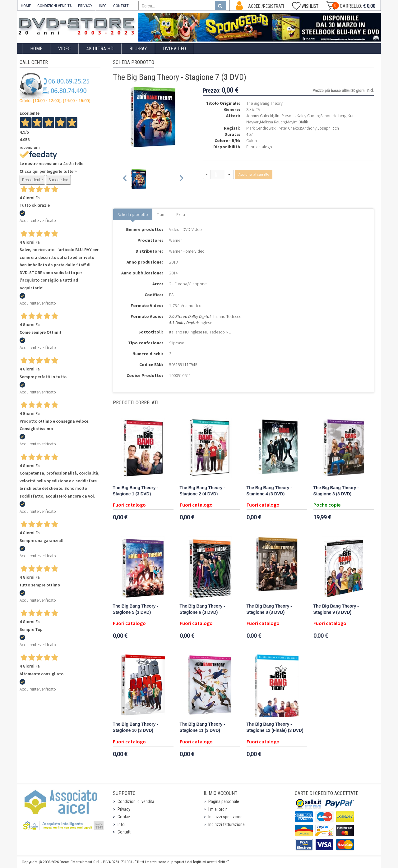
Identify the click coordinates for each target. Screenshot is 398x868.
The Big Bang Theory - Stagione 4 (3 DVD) (269, 491)
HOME (26, 6)
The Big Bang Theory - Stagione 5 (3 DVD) (136, 609)
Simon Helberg (333, 116)
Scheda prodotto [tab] (133, 214)
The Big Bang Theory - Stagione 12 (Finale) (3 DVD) (275, 727)
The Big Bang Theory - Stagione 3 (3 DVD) (336, 491)
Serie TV (253, 109)
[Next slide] (181, 179)
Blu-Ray (138, 49)
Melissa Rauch (272, 122)
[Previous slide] (125, 179)
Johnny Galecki (260, 116)
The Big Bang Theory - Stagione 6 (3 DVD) (202, 609)
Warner (175, 240)
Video (64, 49)
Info (121, 824)
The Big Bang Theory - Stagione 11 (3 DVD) (202, 727)
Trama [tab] (162, 214)
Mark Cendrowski (261, 128)
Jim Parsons (285, 116)
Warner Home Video (187, 251)
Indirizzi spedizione (225, 817)
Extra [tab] (181, 214)
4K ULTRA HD (100, 49)
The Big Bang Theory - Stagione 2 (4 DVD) (202, 491)
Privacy (124, 809)
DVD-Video (174, 49)
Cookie (124, 817)
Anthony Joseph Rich (321, 128)
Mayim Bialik (297, 122)
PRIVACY (85, 6)
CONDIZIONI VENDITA (54, 6)
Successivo (58, 180)
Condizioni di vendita (136, 801)
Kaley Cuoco (308, 116)
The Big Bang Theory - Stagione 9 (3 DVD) (336, 609)
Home (36, 49)
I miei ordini (218, 809)
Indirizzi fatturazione (227, 824)
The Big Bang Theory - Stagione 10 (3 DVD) (136, 727)
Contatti (125, 832)
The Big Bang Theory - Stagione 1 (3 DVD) (136, 491)
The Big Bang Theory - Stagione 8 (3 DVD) (269, 609)
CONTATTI (121, 6)
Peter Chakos (289, 128)
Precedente (32, 180)
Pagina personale (224, 801)
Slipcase (177, 343)
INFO (103, 6)
